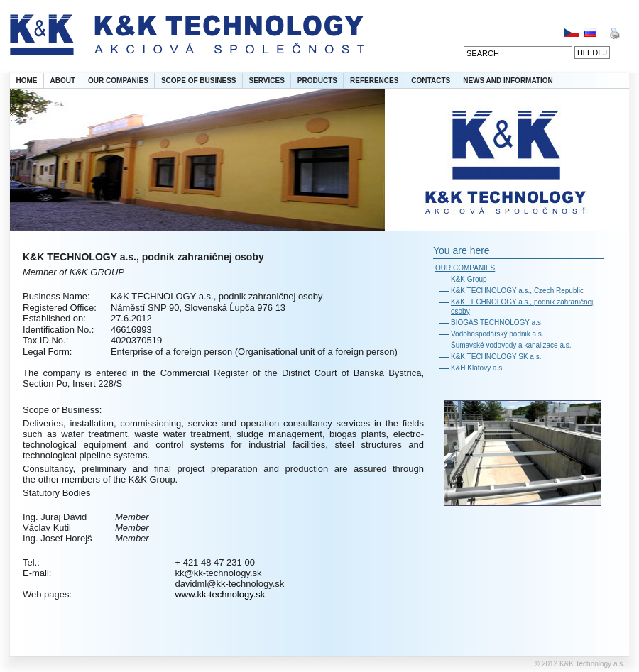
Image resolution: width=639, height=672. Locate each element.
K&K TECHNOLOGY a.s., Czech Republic (517, 291)
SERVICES (266, 81)
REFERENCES (374, 81)
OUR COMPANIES (118, 81)
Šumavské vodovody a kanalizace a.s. (511, 345)
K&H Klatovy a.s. (477, 368)
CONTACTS (431, 81)
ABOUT (63, 81)
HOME (27, 81)
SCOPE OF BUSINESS (199, 81)
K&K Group (469, 279)
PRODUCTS (317, 81)
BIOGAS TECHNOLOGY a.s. (497, 323)
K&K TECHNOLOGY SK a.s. (496, 357)
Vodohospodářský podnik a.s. (497, 334)
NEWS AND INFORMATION (508, 81)
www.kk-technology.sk (220, 594)
